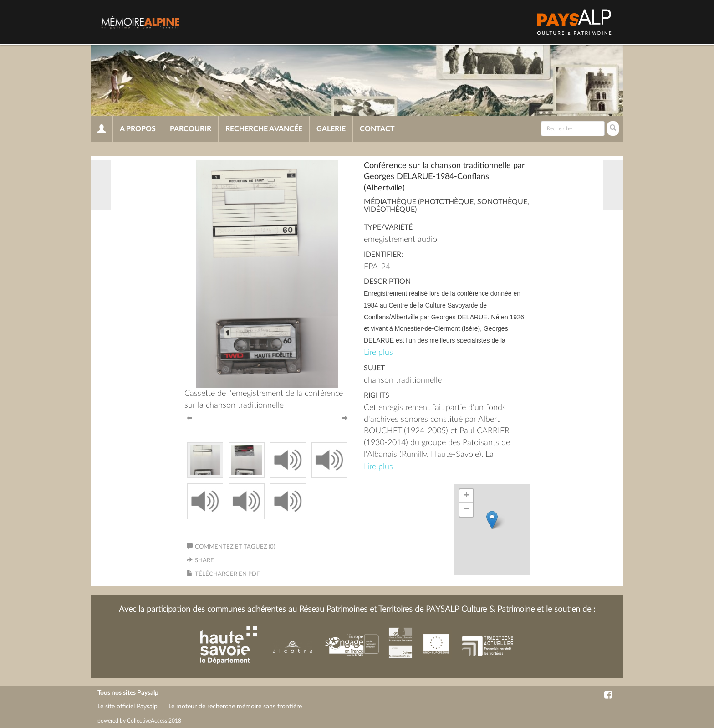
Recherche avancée (264, 129)
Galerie (331, 129)
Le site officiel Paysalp (127, 707)
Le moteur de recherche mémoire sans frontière (235, 707)
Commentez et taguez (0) (231, 547)
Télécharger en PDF (227, 574)
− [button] (467, 510)
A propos (138, 129)
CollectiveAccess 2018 (154, 721)
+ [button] (467, 496)
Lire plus (378, 353)
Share (204, 561)
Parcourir (191, 129)
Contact (377, 129)
